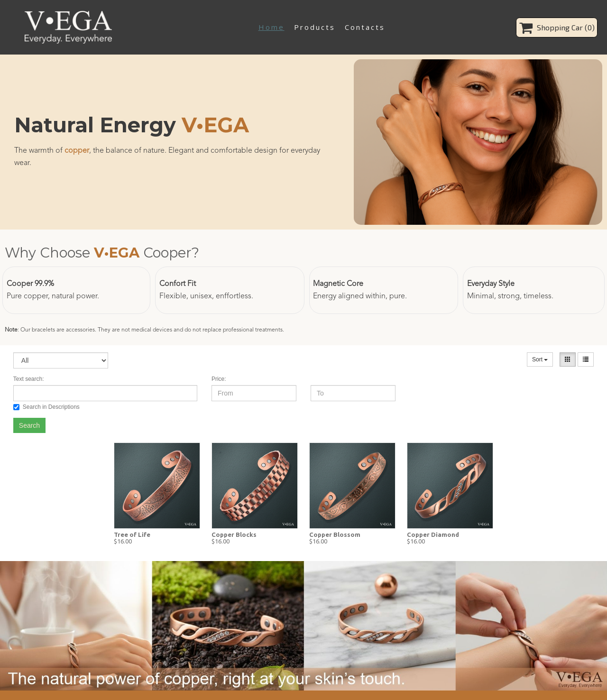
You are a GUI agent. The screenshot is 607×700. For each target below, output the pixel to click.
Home (271, 27)
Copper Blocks (234, 534)
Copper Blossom (335, 534)
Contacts (365, 27)
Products (315, 27)
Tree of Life (132, 534)
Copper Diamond (433, 534)
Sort (540, 359)
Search (29, 425)
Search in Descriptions (46, 407)
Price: (219, 379)
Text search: (29, 379)
